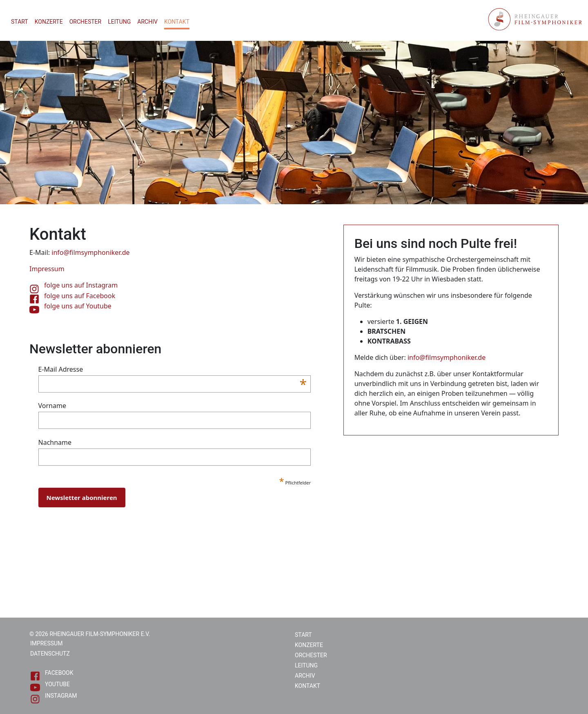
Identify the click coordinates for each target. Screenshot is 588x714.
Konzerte (49, 22)
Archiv (147, 22)
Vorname (52, 406)
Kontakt (177, 22)
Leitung (119, 22)
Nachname (55, 442)
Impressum (46, 643)
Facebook (52, 674)
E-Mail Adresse (173, 369)
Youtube (50, 686)
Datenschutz (50, 654)
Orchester (86, 22)
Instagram (54, 697)
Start (20, 22)
